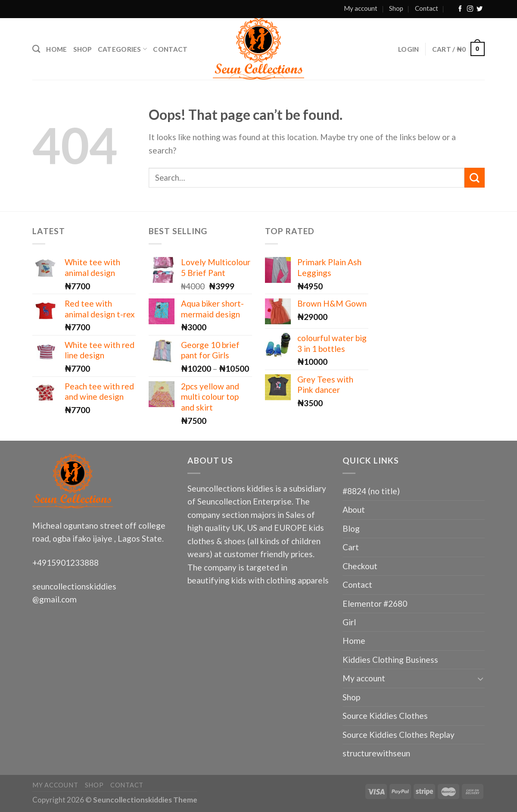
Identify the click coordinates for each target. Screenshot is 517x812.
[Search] (36, 49)
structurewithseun (376, 753)
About (354, 509)
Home (56, 49)
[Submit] (475, 178)
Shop (396, 8)
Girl (349, 622)
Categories (123, 49)
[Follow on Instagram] (470, 9)
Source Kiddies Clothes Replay (399, 735)
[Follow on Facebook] (460, 9)
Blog (351, 528)
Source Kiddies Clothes (385, 716)
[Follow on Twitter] (480, 9)
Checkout (360, 566)
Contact (427, 8)
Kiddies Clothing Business (390, 660)
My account (361, 8)
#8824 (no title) (371, 491)
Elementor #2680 (375, 604)
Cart (351, 547)
